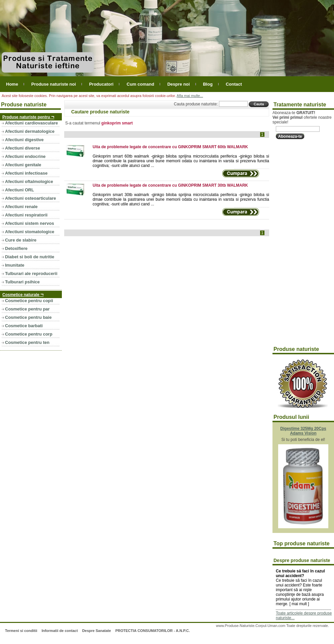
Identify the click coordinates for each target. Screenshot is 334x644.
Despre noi (178, 84)
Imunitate (15, 265)
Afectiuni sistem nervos (30, 223)
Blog (208, 84)
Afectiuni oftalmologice (29, 181)
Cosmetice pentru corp (29, 334)
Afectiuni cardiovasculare (31, 123)
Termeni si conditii (21, 631)
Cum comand (140, 84)
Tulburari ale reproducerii (31, 273)
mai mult (299, 604)
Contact (234, 84)
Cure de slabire (21, 240)
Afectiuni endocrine (25, 156)
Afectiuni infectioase (26, 173)
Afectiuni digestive (24, 140)
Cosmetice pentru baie (28, 317)
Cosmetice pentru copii (29, 301)
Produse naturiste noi (53, 84)
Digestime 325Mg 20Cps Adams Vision (303, 431)
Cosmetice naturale (23, 294)
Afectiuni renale (21, 207)
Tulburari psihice (22, 282)
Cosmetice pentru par (27, 309)
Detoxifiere (16, 248)
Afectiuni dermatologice (30, 131)
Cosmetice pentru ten (27, 342)
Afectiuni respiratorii (26, 215)
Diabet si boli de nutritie (30, 257)
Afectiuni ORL (20, 190)
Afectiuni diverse (23, 148)
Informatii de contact (60, 631)
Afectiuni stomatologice (30, 232)
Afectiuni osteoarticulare (30, 198)
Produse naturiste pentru (28, 117)
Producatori (101, 84)
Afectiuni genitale (23, 165)
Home (12, 84)
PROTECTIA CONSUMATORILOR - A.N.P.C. (153, 631)
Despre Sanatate (97, 631)
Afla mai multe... (190, 96)
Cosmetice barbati (24, 326)
